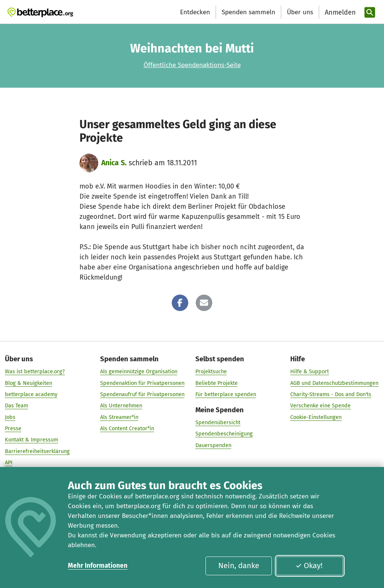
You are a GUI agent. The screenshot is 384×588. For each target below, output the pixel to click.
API (9, 462)
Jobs (10, 417)
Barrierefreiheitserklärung (37, 451)
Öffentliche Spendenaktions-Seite (192, 65)
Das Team (16, 406)
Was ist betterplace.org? (35, 372)
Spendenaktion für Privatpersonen (142, 383)
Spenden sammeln (248, 12)
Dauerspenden (213, 445)
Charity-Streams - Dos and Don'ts (331, 394)
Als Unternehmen (121, 406)
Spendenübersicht (218, 422)
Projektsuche (211, 372)
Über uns (300, 12)
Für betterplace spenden (226, 394)
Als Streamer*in (119, 417)
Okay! (309, 566)
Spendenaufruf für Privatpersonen (142, 394)
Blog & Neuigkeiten (28, 383)
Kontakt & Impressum (31, 440)
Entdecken (195, 12)
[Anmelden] (339, 13)
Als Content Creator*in (127, 428)
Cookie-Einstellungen (316, 417)
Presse (13, 428)
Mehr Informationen (98, 566)
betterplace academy (31, 394)
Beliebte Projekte (217, 383)
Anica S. (114, 163)
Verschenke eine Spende (320, 406)
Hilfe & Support (310, 372)
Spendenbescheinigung (224, 434)
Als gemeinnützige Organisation (139, 372)
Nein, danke (239, 566)
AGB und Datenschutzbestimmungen (334, 383)
